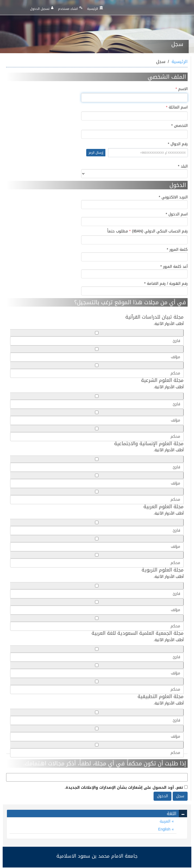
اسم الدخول (134, 219)
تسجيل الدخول (42, 9)
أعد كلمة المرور (134, 271)
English (165, 829)
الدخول (162, 796)
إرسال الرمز (96, 153)
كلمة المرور (134, 254)
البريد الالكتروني (134, 202)
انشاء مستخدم (70, 9)
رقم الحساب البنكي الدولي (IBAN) (147, 231)
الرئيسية (95, 9)
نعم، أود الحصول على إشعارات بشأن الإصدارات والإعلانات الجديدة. (126, 787)
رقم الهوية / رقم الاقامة (134, 288)
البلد (134, 171)
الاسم (182, 89)
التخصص (174, 126)
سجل (180, 796)
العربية (166, 821)
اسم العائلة (177, 107)
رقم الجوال (97, 151)
